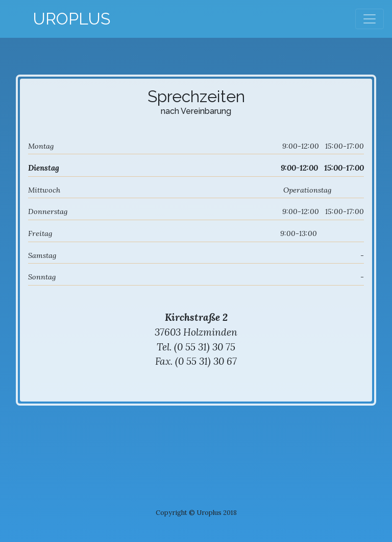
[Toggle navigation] (370, 19)
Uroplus (71, 19)
